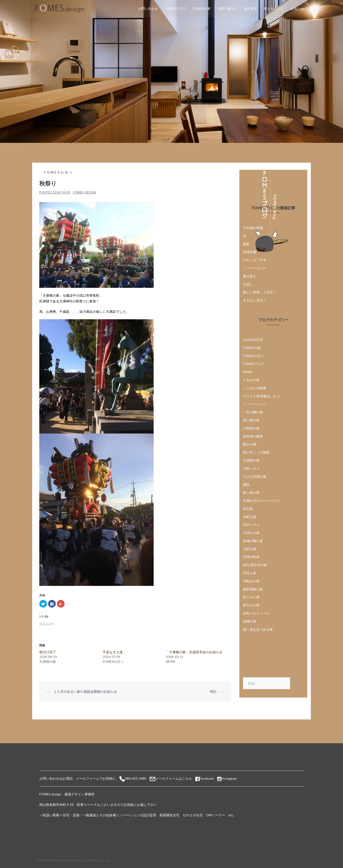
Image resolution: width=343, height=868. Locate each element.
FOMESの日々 (59, 172)
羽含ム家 (250, 573)
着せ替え (250, 276)
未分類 (248, 509)
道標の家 (250, 621)
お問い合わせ (148, 8)
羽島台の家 (251, 581)
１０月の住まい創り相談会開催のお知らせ (85, 691)
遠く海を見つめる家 (258, 629)
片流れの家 (251, 533)
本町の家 (250, 517)
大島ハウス (251, 468)
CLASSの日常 (253, 340)
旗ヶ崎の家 (251, 492)
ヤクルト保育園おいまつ (261, 396)
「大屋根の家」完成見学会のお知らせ (194, 652)
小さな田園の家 (255, 476)
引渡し (248, 284)
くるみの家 (251, 380)
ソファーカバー (255, 268)
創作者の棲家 (253, 436)
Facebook (205, 778)
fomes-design (85, 192)
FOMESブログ (175, 8)
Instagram (229, 778)
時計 (213, 691)
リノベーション (255, 404)
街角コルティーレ (256, 613)
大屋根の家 (251, 460)
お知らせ (297, 8)
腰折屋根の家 (253, 589)
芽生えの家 (251, 605)
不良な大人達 (113, 652)
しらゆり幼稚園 (255, 388)
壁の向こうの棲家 (256, 452)
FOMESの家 (202, 8)
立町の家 (250, 549)
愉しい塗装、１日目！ (260, 292)
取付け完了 (48, 652)
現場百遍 (250, 252)
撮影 (246, 244)
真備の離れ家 (253, 541)
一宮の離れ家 (253, 412)
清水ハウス (251, 525)
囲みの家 (250, 444)
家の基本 (251, 8)
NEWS (248, 372)
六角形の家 (251, 428)
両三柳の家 (251, 420)
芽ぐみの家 (251, 597)
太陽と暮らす (227, 8)
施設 (246, 484)
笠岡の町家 (251, 557)
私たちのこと (274, 8)
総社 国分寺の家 (255, 565)
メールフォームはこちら (174, 778)
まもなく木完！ (255, 300)
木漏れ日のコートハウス (261, 501)
